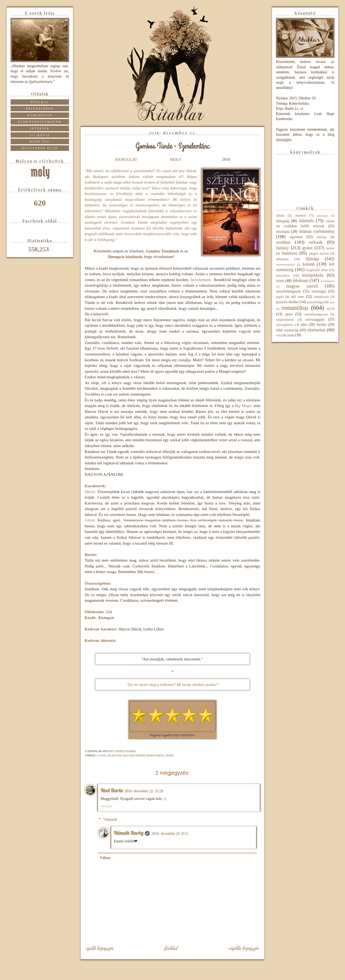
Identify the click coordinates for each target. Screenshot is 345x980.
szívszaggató (315, 319)
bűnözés (306, 221)
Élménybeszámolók (40, 122)
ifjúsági (312, 259)
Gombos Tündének (162, 251)
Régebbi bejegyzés (244, 948)
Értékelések (40, 109)
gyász (101, 755)
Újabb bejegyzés (100, 948)
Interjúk (40, 129)
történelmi (316, 330)
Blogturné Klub (40, 148)
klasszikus (283, 275)
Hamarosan (40, 115)
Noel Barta (112, 790)
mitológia (319, 291)
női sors (297, 297)
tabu (304, 324)
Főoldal (171, 948)
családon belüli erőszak (304, 226)
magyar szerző (134, 755)
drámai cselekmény (317, 231)
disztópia (283, 232)
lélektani (114, 755)
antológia (322, 215)
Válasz (106, 806)
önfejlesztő (321, 297)
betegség (283, 221)
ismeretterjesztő (285, 264)
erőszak (316, 242)
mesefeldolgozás (288, 291)
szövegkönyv (285, 325)
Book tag (40, 142)
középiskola (313, 275)
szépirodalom (285, 320)
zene (291, 335)
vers (279, 335)
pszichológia (315, 302)
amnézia (300, 215)
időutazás (282, 259)
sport (169, 755)
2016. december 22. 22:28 (144, 791)
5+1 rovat (40, 135)
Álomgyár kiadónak (125, 256)
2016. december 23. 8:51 (170, 833)
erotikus (283, 242)
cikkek (330, 221)
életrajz (322, 237)
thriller (321, 324)
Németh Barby (129, 833)
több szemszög (287, 330)
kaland (309, 264)
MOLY (175, 159)
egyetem (296, 237)
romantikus (155, 755)
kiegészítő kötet (317, 270)
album (280, 215)
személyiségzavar (316, 314)
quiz (332, 302)
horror (330, 248)
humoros (289, 253)
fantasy (282, 248)
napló (280, 297)
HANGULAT (126, 159)
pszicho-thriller (287, 302)
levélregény (327, 281)
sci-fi (331, 309)
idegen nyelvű (319, 253)
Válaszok (110, 819)
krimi (280, 281)
